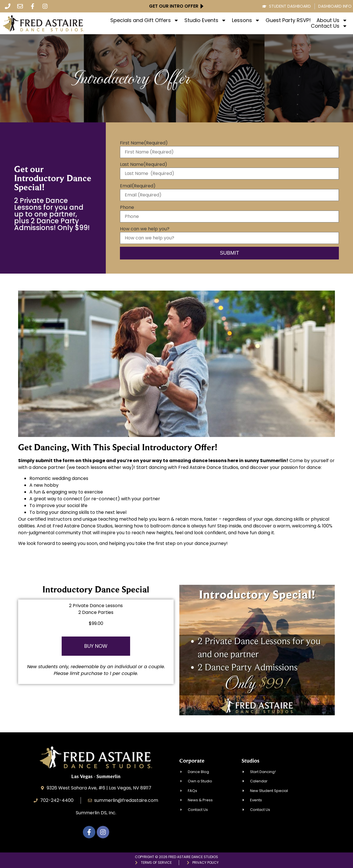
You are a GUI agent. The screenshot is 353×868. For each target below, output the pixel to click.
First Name (144, 143)
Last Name (144, 164)
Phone (127, 207)
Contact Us (329, 26)
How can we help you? (145, 229)
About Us (332, 20)
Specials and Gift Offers (145, 20)
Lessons (246, 20)
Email (138, 186)
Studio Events (205, 20)
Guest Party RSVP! (288, 20)
